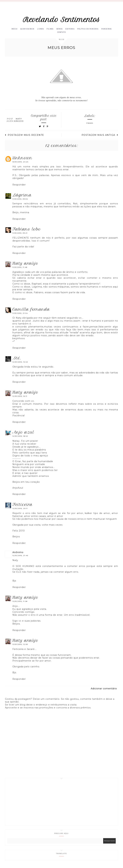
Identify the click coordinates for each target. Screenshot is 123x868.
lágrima (22, 197)
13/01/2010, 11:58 (20, 603)
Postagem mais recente (25, 137)
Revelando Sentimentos (61, 20)
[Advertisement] (62, 803)
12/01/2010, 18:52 (20, 438)
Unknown (22, 159)
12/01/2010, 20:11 (20, 510)
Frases (90, 125)
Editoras (79, 29)
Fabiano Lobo (27, 231)
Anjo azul (23, 434)
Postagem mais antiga (100, 137)
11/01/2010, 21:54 (20, 315)
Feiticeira (22, 506)
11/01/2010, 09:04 (20, 201)
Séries (67, 29)
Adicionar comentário (104, 690)
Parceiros (55, 33)
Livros (46, 29)
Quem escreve (31, 29)
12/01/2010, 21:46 (20, 557)
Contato (69, 33)
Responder (19, 186)
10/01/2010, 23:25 (20, 163)
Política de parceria (98, 29)
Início (17, 29)
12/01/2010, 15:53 (20, 364)
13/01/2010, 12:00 (20, 646)
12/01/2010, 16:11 (20, 398)
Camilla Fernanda (31, 311)
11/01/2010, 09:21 (20, 235)
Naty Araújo (25, 265)
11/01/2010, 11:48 (20, 269)
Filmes (56, 29)
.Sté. (17, 360)
